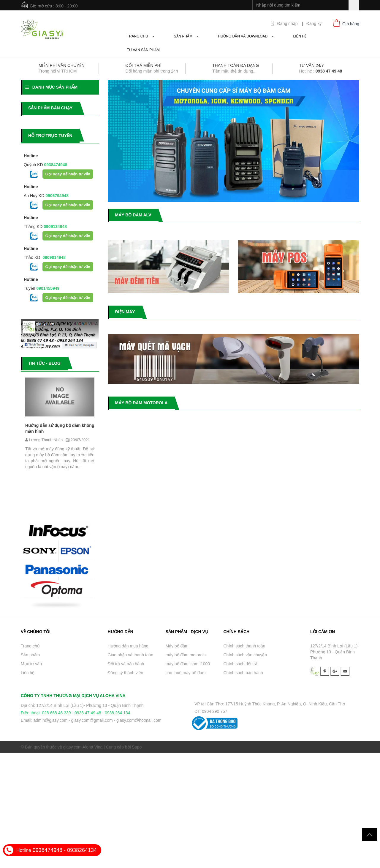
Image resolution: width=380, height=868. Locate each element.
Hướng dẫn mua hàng (128, 646)
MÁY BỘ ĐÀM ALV (133, 215)
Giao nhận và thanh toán (131, 655)
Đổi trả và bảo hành (126, 664)
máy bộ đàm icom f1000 (188, 664)
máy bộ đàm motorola (186, 655)
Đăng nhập (288, 23)
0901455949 (47, 288)
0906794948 (56, 196)
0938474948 (55, 165)
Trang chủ (30, 646)
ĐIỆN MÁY (125, 312)
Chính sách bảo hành (243, 673)
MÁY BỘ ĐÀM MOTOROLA (141, 403)
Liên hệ (28, 673)
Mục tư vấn (31, 664)
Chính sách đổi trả (240, 664)
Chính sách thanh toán (244, 646)
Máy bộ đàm (177, 646)
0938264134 (82, 850)
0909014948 (53, 257)
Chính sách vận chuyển (245, 655)
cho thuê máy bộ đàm (186, 673)
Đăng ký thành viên (126, 673)
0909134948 (55, 227)
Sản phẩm (30, 655)
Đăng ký (314, 23)
